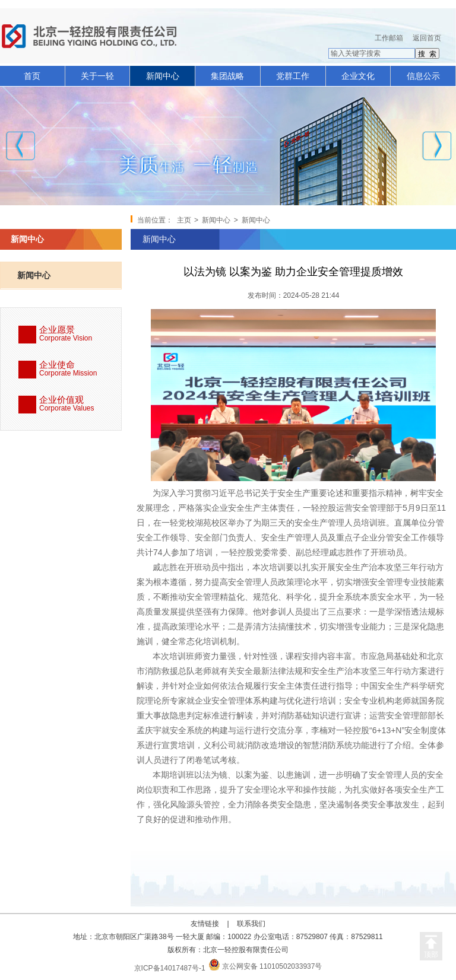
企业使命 (80, 369)
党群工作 (293, 76)
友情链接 (205, 924)
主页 (184, 220)
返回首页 (427, 38)
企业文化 (358, 76)
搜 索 (427, 54)
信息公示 (423, 76)
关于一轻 (97, 76)
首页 (32, 76)
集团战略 (227, 76)
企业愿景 (80, 334)
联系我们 (251, 924)
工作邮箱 (389, 38)
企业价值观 (80, 404)
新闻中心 (163, 76)
